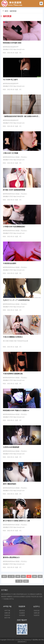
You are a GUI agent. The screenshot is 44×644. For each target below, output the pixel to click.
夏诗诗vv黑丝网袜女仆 (11, 557)
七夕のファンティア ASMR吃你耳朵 (16, 300)
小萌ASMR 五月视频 (11, 153)
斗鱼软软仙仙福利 (10, 263)
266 (23, 576)
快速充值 (37, 611)
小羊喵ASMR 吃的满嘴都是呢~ (14, 227)
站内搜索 (22, 615)
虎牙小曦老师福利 (10, 484)
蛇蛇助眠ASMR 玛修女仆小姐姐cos (16, 410)
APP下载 (7, 611)
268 (34, 576)
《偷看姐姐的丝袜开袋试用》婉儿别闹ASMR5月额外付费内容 (22, 116)
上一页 (11, 576)
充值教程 (22, 613)
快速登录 (7, 615)
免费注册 (7, 613)
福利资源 (13, 11)
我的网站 (35, 640)
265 (18, 576)
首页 (6, 11)
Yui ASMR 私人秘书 (10, 80)
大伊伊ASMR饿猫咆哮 (11, 447)
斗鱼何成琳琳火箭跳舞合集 (13, 374)
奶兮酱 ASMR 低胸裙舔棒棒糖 (14, 190)
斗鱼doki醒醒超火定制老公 (13, 337)
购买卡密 (7, 618)
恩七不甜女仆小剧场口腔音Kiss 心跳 (16, 521)
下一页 (19, 581)
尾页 (26, 581)
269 (40, 576)
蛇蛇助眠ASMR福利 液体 (12, 43)
